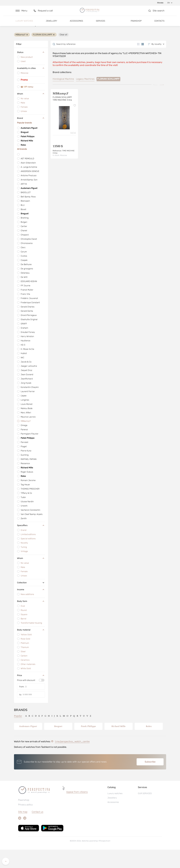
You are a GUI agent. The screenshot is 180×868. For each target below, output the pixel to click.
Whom (31, 112)
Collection (31, 601)
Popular (18, 734)
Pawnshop (136, 24)
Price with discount (26, 699)
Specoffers (31, 544)
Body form (31, 619)
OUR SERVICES (145, 812)
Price (31, 694)
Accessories (76, 24)
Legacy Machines (85, 97)
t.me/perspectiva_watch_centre (72, 760)
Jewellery (51, 24)
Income (31, 608)
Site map (23, 830)
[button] (21, 12)
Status (31, 71)
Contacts (159, 24)
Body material (31, 648)
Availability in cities (31, 86)
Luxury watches (24, 24)
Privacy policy (25, 823)
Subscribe (150, 780)
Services (101, 24)
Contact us (37, 830)
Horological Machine (63, 97)
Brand (31, 136)
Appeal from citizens (77, 810)
